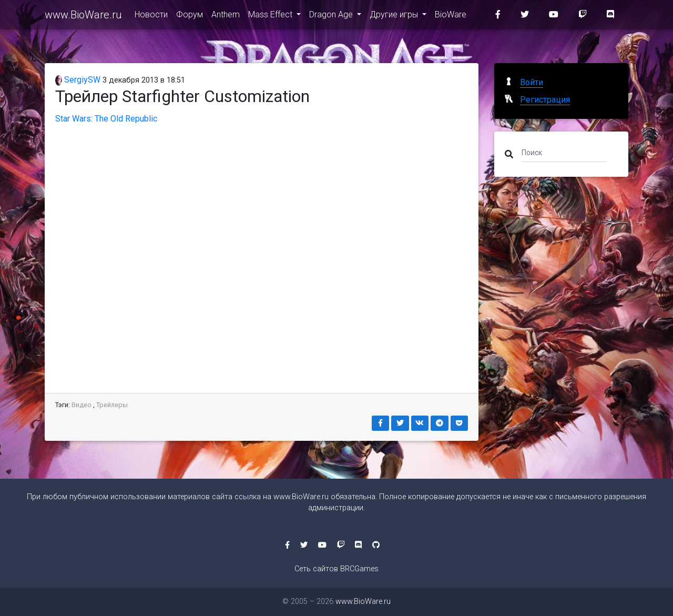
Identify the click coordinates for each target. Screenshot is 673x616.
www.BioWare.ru (83, 17)
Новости (151, 17)
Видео (81, 405)
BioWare (451, 17)
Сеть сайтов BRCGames (336, 569)
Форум (190, 17)
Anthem (226, 17)
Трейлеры (112, 405)
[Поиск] (564, 152)
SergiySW (78, 80)
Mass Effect (271, 17)
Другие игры (395, 17)
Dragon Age (332, 17)
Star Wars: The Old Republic (106, 119)
